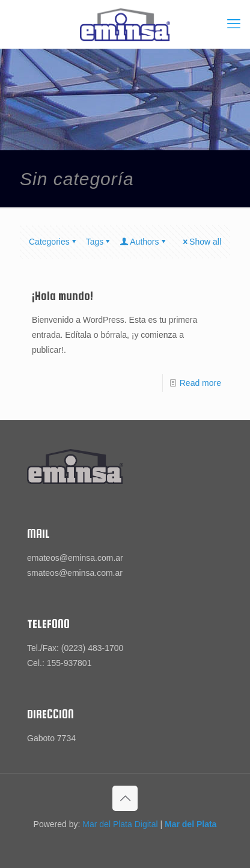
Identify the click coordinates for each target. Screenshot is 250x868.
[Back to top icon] (125, 798)
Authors (143, 242)
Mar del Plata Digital (120, 824)
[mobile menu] (234, 24)
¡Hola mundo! (62, 296)
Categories (53, 242)
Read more (200, 383)
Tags (99, 242)
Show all (201, 242)
